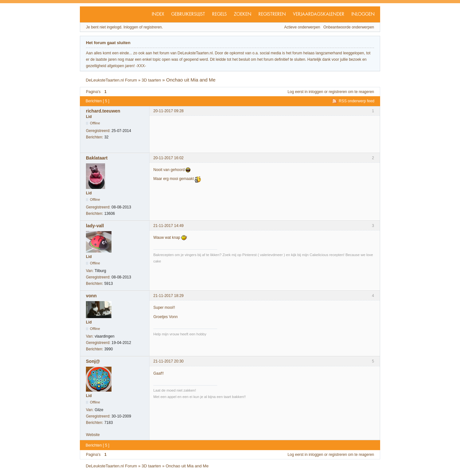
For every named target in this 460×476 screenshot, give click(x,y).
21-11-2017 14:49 (169, 226)
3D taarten (151, 80)
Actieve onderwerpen (302, 27)
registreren (338, 92)
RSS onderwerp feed (357, 101)
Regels (219, 14)
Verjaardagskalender (319, 14)
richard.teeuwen (103, 111)
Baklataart (97, 158)
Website (93, 435)
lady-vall (95, 226)
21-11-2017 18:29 (169, 296)
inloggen (316, 92)
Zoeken (243, 14)
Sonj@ (93, 361)
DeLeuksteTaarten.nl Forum (111, 80)
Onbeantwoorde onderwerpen (349, 27)
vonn (91, 296)
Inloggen (363, 14)
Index (158, 14)
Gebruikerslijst (188, 14)
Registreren (272, 14)
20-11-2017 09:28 (169, 111)
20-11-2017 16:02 (169, 158)
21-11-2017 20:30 (169, 361)
